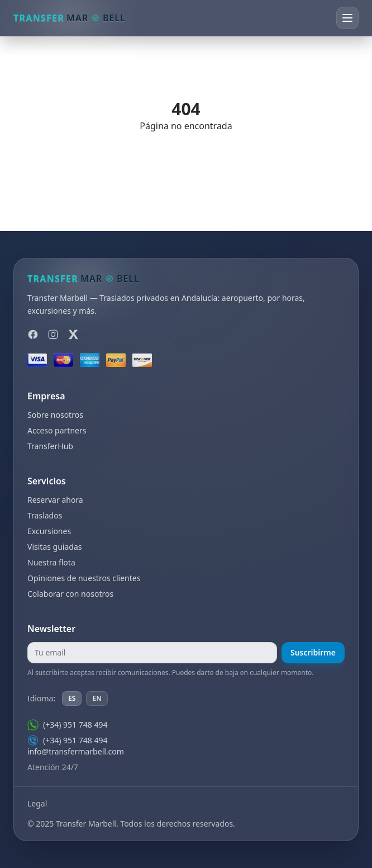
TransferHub (50, 446)
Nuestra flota (51, 562)
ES (72, 698)
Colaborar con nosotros (70, 594)
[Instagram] (53, 334)
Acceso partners (57, 430)
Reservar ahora (55, 500)
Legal (37, 803)
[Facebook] (33, 334)
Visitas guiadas (54, 547)
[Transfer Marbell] (70, 18)
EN (97, 698)
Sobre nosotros (55, 415)
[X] (73, 334)
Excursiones (49, 531)
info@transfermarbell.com (76, 751)
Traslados (45, 515)
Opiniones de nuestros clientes (84, 578)
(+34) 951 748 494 (67, 725)
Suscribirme (313, 652)
